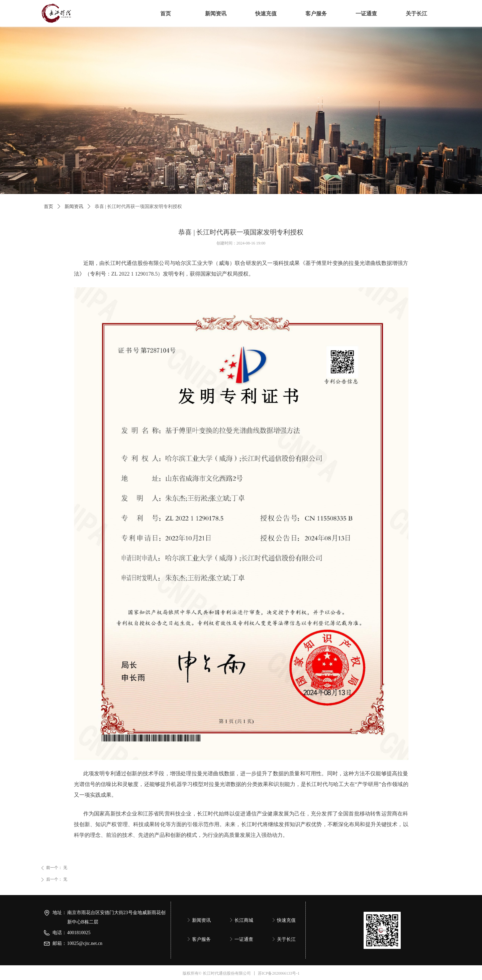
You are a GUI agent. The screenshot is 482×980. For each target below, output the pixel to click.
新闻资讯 (74, 207)
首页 (49, 207)
